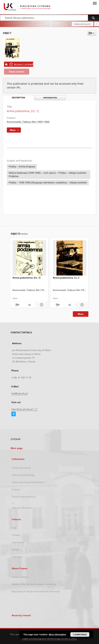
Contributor (18, 542)
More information (57, 634)
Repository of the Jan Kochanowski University (36, 591)
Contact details (20, 577)
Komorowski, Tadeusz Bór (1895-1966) (28, 122)
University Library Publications (28, 482)
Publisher (17, 557)
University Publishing (23, 475)
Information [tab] (50, 98)
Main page (17, 448)
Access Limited (19, 64)
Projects (16, 489)
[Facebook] (14, 414)
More (81, 314)
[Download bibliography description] (17, 305)
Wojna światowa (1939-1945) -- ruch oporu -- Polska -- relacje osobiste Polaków (47, 175)
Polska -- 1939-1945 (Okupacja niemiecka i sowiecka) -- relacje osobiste (48, 183)
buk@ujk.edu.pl (20, 393)
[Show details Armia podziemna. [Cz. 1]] (41, 305)
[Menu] (95, 3)
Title (14, 528)
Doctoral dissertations (24, 497)
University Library (21, 468)
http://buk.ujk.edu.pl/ (24, 409)
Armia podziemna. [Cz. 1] (26, 278)
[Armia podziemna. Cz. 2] (70, 259)
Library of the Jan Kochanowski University (34, 584)
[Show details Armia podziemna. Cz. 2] (82, 305)
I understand (80, 634)
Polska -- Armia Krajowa (22, 167)
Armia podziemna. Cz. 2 (66, 278)
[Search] (93, 18)
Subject (16, 550)
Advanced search (83, 24)
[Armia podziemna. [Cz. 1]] (29, 259)
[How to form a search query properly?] (97, 24)
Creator (16, 535)
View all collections (22, 508)
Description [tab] (18, 98)
